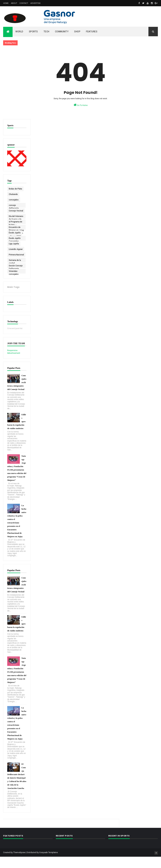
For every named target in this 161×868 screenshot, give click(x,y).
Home (6, 3)
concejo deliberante (14, 206)
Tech (46, 32)
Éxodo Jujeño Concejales (15, 239)
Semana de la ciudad (15, 261)
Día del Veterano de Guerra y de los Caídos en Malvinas (16, 217)
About (14, 3)
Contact (24, 3)
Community (62, 32)
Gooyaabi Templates (49, 864)
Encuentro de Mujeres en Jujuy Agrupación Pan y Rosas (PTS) (16, 228)
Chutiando (13, 194)
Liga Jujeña (14, 243)
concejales (14, 199)
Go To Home (81, 105)
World (19, 32)
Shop (77, 32)
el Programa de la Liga (15, 222)
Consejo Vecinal (16, 210)
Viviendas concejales (14, 271)
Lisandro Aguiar (16, 249)
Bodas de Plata (15, 188)
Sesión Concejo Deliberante (16, 266)
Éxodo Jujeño (15, 232)
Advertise (36, 3)
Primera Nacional (13, 255)
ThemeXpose (19, 864)
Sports (33, 32)
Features (92, 32)
